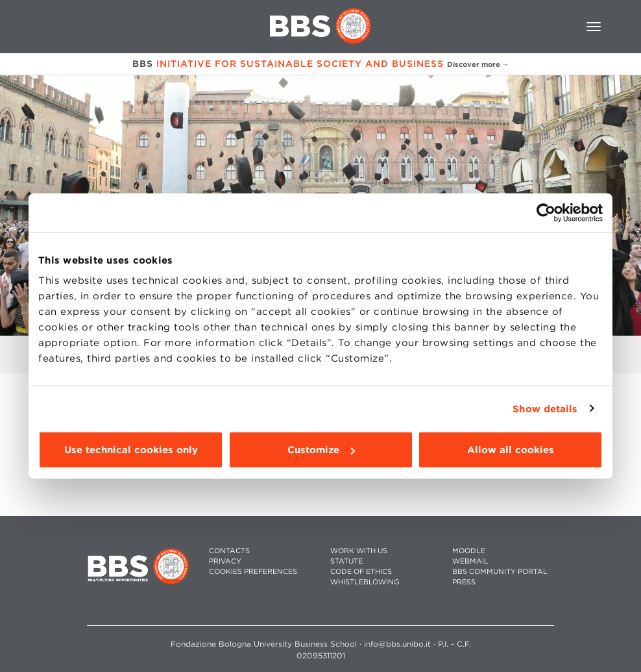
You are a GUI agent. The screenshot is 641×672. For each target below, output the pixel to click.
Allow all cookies (511, 450)
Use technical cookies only (131, 450)
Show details (545, 408)
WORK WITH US (359, 551)
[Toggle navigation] (594, 27)
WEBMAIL (470, 561)
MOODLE (469, 551)
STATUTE (346, 561)
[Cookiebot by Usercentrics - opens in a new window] (546, 212)
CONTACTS (229, 551)
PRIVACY (225, 561)
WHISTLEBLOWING (365, 582)
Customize (321, 450)
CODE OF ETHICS (361, 572)
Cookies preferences (253, 572)
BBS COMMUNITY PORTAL (500, 572)
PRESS (464, 582)
